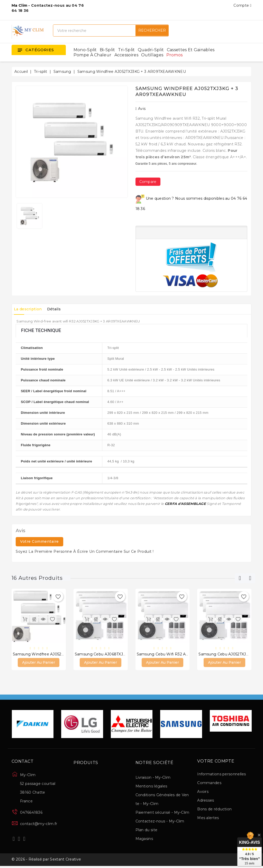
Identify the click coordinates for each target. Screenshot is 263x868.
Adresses (206, 801)
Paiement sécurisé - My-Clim (162, 813)
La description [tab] (30, 309)
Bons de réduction (214, 810)
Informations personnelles (222, 775)
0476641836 (31, 813)
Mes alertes (208, 819)
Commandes (209, 784)
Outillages (152, 55)
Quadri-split (151, 50)
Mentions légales (151, 787)
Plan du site (147, 831)
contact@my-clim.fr (39, 825)
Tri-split (126, 50)
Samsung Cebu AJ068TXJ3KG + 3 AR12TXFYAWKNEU (125, 654)
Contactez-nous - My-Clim (160, 822)
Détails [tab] (59, 309)
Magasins (144, 839)
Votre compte (216, 762)
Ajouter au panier (39, 663)
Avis (141, 109)
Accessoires (126, 55)
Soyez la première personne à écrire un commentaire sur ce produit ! (85, 551)
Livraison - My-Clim (153, 778)
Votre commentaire (39, 541)
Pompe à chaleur (93, 55)
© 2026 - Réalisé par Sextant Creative (46, 861)
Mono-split (85, 50)
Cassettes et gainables (191, 50)
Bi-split (107, 50)
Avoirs (203, 792)
